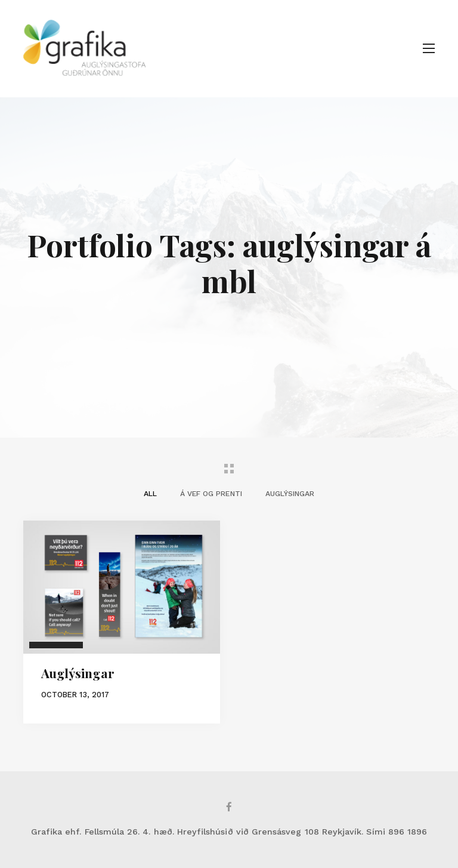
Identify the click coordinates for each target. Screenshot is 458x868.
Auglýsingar (78, 673)
